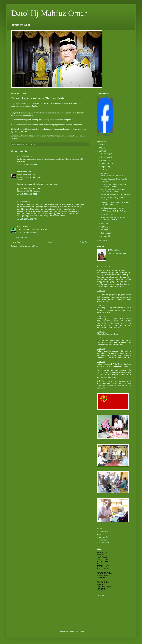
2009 (101, 151)
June (103, 173)
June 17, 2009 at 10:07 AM (27, 233)
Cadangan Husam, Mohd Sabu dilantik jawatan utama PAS (115, 204)
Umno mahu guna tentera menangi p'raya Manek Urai (113, 185)
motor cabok (22, 172)
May (103, 224)
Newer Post (16, 242)
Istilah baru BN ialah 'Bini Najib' (112, 176)
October (104, 160)
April (103, 227)
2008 (101, 240)
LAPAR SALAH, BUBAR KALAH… (113, 211)
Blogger (81, 632)
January (104, 236)
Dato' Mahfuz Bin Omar (105, 97)
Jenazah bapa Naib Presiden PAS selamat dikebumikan (113, 190)
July (103, 170)
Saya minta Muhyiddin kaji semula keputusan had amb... (113, 218)
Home (50, 242)
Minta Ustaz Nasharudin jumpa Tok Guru (116, 195)
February (105, 233)
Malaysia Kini (104, 537)
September (105, 163)
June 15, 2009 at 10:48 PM (27, 194)
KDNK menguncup (108, 214)
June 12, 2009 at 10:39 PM (27, 165)
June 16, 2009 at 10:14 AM (27, 219)
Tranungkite (103, 540)
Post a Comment (21, 237)
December (105, 154)
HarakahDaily (104, 543)
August (104, 167)
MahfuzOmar (115, 250)
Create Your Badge (103, 135)
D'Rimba (21, 226)
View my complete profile (117, 253)
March (104, 230)
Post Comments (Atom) (30, 246)
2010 (101, 148)
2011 (101, 145)
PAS (100, 534)
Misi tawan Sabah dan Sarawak (112, 208)
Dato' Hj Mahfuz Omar (49, 13)
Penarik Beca (104, 532)
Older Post (84, 242)
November (105, 157)
